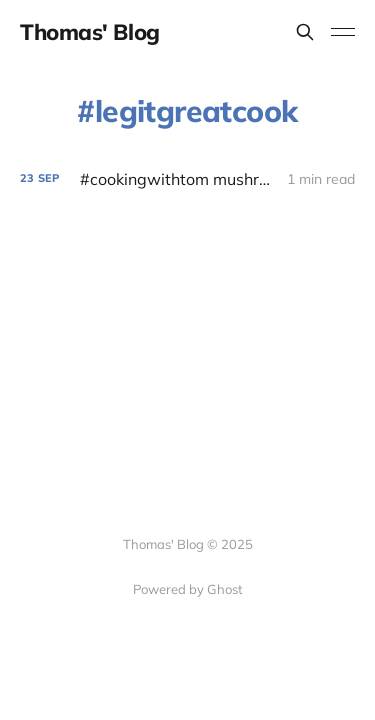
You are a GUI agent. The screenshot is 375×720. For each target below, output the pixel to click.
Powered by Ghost (188, 589)
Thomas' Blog (90, 32)
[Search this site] (305, 32)
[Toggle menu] (343, 32)
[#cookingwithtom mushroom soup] (187, 179)
